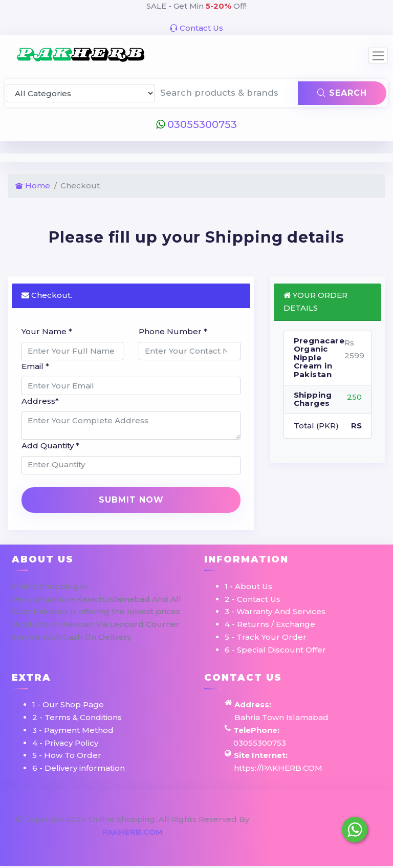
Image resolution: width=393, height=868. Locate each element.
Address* (40, 401)
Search (342, 93)
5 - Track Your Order (266, 637)
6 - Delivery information (79, 768)
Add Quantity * (50, 446)
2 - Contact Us (253, 599)
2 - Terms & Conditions (77, 717)
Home (33, 186)
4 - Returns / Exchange (270, 624)
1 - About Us (248, 586)
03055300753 (196, 124)
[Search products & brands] (227, 93)
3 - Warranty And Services (275, 611)
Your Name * (47, 331)
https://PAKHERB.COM (278, 768)
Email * (35, 366)
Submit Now (131, 500)
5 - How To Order (67, 755)
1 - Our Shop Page (68, 704)
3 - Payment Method (73, 730)
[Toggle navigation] (378, 56)
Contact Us (196, 28)
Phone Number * (173, 331)
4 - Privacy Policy (65, 743)
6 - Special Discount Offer (275, 650)
